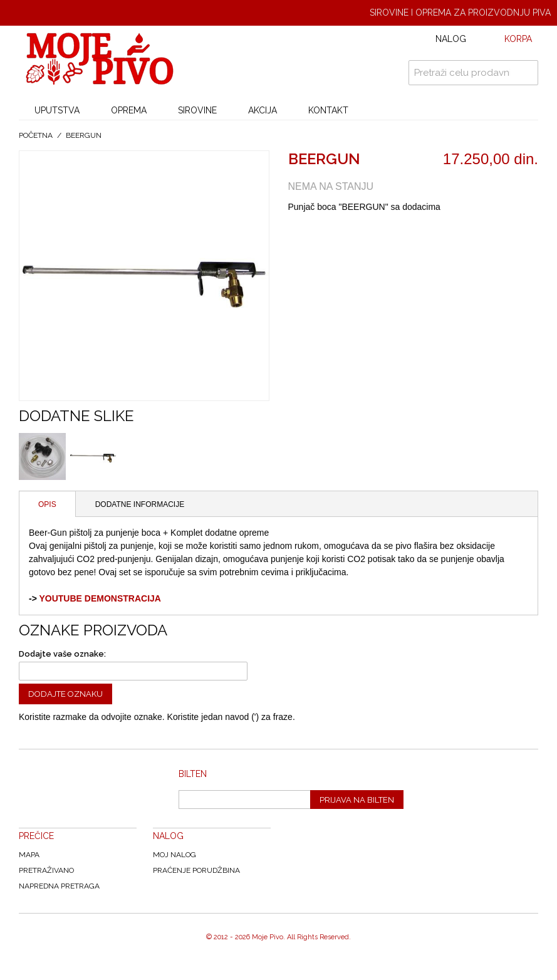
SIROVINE (197, 110)
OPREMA (129, 110)
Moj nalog (174, 855)
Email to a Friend (310, 234)
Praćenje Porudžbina (196, 870)
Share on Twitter (360, 234)
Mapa (29, 855)
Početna (36, 135)
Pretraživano (46, 870)
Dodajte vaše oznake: (62, 654)
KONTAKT (328, 110)
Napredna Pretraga (59, 886)
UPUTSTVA (57, 110)
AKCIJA (263, 110)
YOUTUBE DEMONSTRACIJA (100, 598)
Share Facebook (335, 234)
